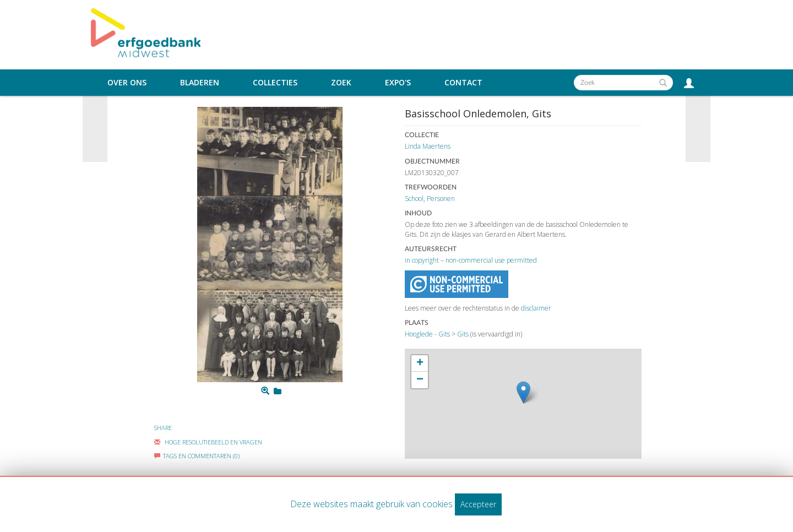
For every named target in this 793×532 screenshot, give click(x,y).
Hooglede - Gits (427, 334)
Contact (463, 83)
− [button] (420, 380)
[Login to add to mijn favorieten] (278, 391)
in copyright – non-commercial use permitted (471, 260)
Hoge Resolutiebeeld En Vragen (208, 442)
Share (163, 428)
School (414, 199)
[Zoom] (265, 391)
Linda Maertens (428, 146)
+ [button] (420, 363)
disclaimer (536, 308)
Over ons (127, 83)
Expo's (398, 83)
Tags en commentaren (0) (197, 456)
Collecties (275, 83)
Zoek (341, 83)
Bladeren (200, 83)
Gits (463, 334)
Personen (441, 199)
